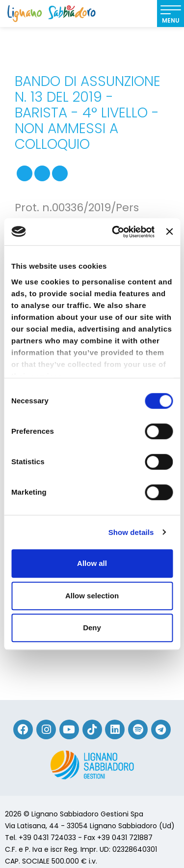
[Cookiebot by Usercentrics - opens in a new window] (116, 232)
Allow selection (92, 596)
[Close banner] (169, 232)
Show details (131, 532)
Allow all (92, 563)
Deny (92, 628)
